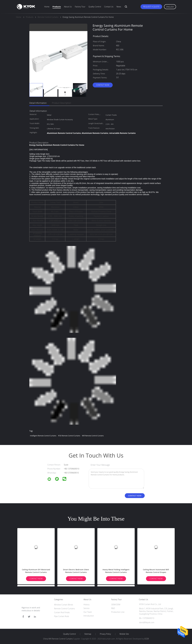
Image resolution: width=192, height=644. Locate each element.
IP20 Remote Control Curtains (69, 436)
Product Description (62, 103)
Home (47, 7)
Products (57, 7)
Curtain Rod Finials (62, 612)
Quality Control (95, 7)
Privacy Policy (105, 634)
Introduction (89, 616)
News (119, 7)
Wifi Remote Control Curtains (93, 436)
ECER (147, 639)
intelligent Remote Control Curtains (43, 436)
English (170, 7)
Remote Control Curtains (64, 609)
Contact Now (103, 85)
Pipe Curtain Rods (62, 616)
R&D (113, 608)
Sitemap (88, 634)
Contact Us (109, 7)
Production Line (118, 612)
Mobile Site (124, 634)
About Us (68, 7)
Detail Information (38, 103)
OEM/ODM (116, 605)
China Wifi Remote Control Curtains (58, 639)
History (86, 605)
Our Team (88, 612)
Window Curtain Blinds (64, 605)
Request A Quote (151, 7)
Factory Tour (80, 7)
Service (86, 608)
